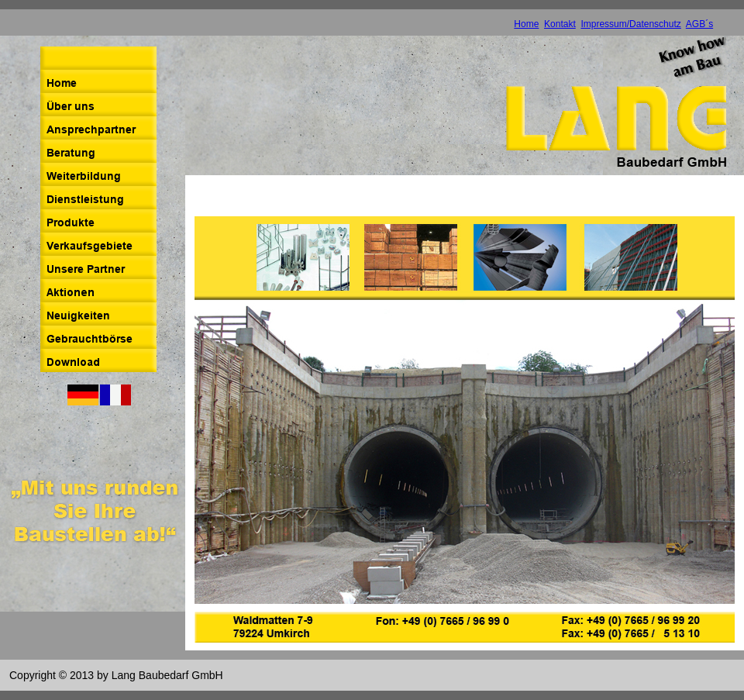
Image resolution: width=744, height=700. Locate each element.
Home (526, 24)
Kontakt (560, 24)
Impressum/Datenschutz (630, 24)
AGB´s (699, 24)
